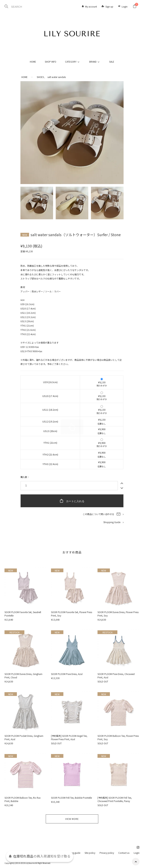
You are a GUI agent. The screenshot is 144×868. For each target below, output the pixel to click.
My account (91, 6)
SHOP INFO (51, 62)
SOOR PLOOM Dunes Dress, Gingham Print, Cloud (23, 676)
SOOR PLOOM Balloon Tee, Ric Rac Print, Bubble (23, 799)
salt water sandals (57, 77)
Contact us (124, 853)
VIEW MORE (72, 819)
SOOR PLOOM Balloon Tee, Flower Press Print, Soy (118, 737)
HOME (33, 62)
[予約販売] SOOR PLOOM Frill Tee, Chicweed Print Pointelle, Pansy (115, 799)
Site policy (90, 853)
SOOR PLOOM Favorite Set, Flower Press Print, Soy (72, 614)
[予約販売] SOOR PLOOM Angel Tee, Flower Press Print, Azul (69, 737)
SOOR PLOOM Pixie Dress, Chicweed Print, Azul (116, 676)
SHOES (40, 77)
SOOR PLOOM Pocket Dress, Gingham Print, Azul (24, 737)
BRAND (95, 62)
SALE (112, 62)
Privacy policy (107, 853)
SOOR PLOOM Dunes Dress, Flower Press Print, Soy (118, 614)
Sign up (109, 6)
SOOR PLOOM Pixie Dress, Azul (67, 674)
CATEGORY (73, 62)
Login (125, 6)
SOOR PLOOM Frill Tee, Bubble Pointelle (71, 798)
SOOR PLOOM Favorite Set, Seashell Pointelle (23, 614)
